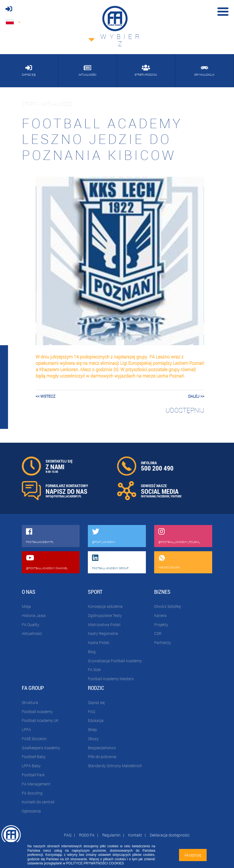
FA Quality (31, 625)
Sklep (92, 730)
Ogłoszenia (31, 811)
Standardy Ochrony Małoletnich (115, 766)
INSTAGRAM (148, 496)
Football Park (33, 775)
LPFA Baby (31, 766)
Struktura (30, 702)
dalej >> (196, 396)
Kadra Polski (99, 643)
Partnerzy (163, 643)
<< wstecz (45, 396)
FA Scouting (32, 793)
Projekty (161, 625)
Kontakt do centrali (38, 802)
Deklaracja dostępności (170, 835)
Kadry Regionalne (103, 633)
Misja (26, 606)
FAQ (91, 712)
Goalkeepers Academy (41, 748)
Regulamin (111, 835)
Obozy (93, 739)
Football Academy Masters (111, 679)
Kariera (160, 615)
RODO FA (87, 835)
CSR (158, 633)
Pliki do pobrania (102, 757)
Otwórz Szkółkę (167, 606)
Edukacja (96, 720)
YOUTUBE (176, 496)
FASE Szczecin (34, 739)
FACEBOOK (163, 496)
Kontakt (135, 835)
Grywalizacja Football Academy (115, 661)
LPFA (26, 730)
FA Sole (94, 670)
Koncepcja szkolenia (105, 606)
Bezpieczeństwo (102, 748)
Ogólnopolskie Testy (105, 615)
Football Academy (37, 712)
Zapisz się (96, 702)
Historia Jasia (34, 615)
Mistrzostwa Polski (104, 625)
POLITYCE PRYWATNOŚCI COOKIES (95, 863)
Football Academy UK (40, 720)
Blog (92, 652)
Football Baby (34, 757)
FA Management (36, 784)
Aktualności (32, 633)
